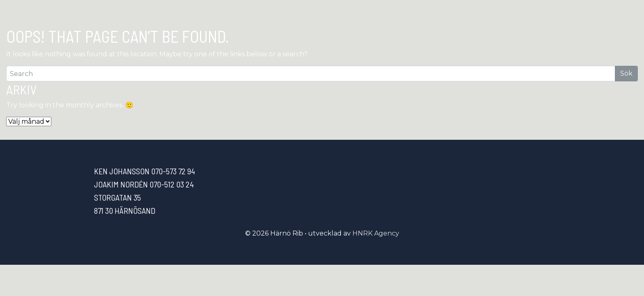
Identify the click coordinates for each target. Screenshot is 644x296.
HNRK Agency (376, 233)
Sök (626, 73)
